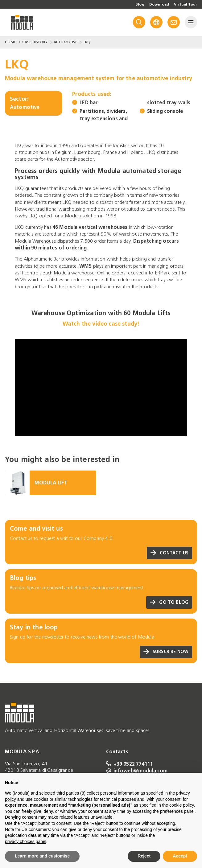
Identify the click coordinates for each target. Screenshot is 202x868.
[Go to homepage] (22, 22)
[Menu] (191, 22)
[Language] (156, 22)
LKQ (87, 42)
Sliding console (165, 111)
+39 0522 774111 (130, 764)
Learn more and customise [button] (42, 856)
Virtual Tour (186, 4)
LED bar (89, 103)
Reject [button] (144, 856)
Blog (140, 4)
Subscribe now (166, 652)
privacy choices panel (26, 841)
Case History (35, 42)
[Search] (139, 22)
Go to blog (169, 602)
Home (10, 42)
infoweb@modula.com (137, 771)
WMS (85, 266)
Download (159, 4)
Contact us (169, 553)
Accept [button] (180, 856)
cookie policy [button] (181, 805)
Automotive (66, 42)
